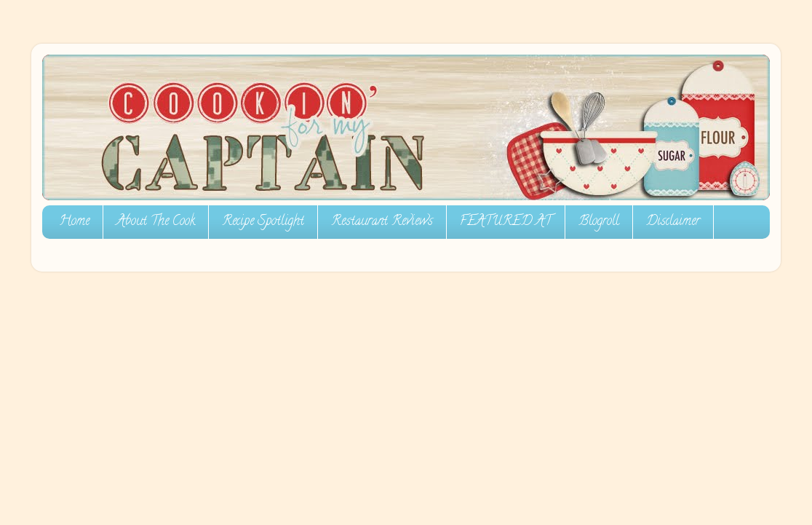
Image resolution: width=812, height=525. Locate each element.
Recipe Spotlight (263, 222)
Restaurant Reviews (382, 222)
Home (74, 222)
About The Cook (156, 222)
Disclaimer (673, 222)
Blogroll (599, 222)
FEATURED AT (506, 222)
